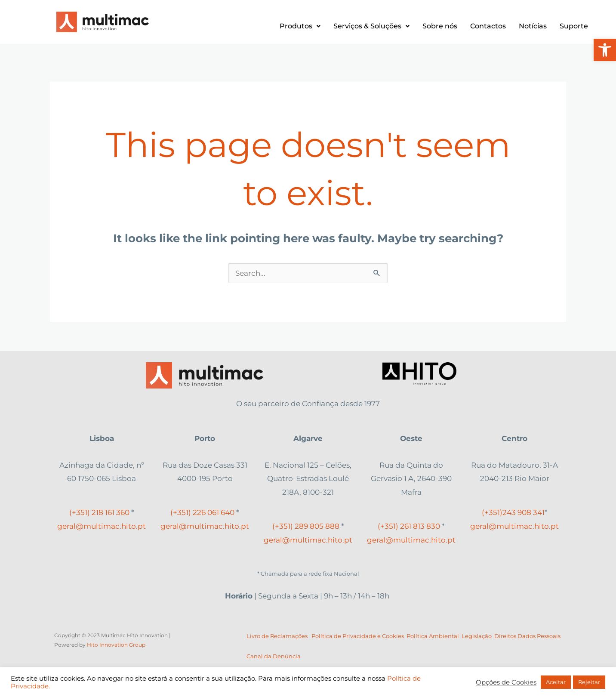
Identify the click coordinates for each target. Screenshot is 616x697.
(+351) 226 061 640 (202, 512)
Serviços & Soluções (371, 26)
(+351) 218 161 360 (99, 512)
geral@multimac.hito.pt (102, 526)
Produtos (300, 26)
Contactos (488, 26)
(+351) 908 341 (513, 512)
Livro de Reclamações (277, 636)
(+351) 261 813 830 (409, 526)
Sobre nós (440, 26)
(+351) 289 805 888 (306, 526)
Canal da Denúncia (274, 656)
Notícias (533, 26)
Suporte (574, 26)
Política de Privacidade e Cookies (358, 636)
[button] (605, 50)
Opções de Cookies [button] (506, 682)
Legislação (478, 636)
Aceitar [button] (556, 682)
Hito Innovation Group (116, 645)
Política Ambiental (433, 636)
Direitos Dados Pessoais (527, 636)
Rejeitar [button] (589, 682)
